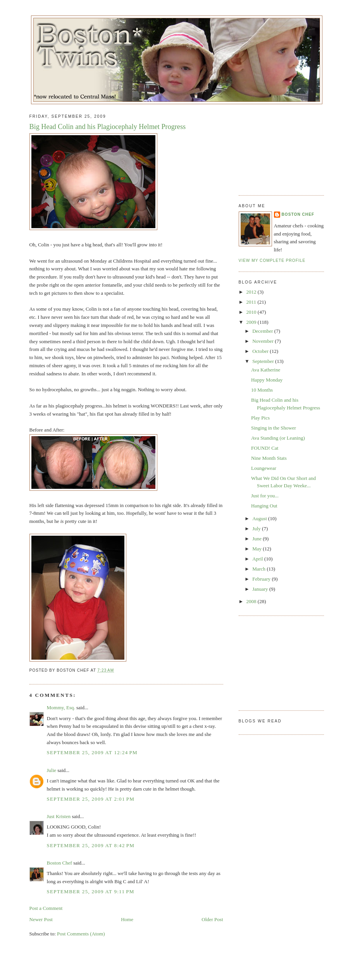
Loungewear (264, 468)
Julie (52, 770)
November (263, 341)
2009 (252, 322)
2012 (252, 292)
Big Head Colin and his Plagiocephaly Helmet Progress (108, 127)
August (260, 518)
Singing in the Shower (274, 428)
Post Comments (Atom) (81, 934)
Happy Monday (267, 380)
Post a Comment (46, 908)
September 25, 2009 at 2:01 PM (91, 799)
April (258, 559)
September (264, 361)
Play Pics (260, 418)
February (262, 579)
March (259, 569)
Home (127, 919)
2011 (252, 302)
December (263, 331)
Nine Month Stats (269, 458)
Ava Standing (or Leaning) (278, 438)
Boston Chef (59, 863)
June (257, 539)
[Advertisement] (277, 147)
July (257, 529)
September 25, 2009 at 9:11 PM (91, 891)
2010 (252, 312)
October (261, 351)
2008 (252, 601)
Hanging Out (264, 506)
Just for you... (265, 496)
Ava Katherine (266, 370)
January (261, 589)
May (257, 549)
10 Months (262, 390)
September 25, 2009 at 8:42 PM (91, 845)
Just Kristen (59, 816)
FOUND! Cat (265, 448)
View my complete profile (272, 260)
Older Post (212, 919)
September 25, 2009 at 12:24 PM (92, 752)
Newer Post (41, 919)
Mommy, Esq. (61, 707)
